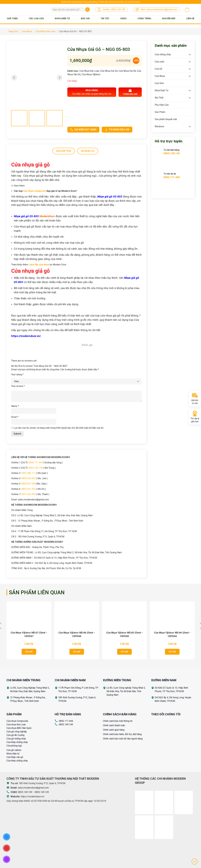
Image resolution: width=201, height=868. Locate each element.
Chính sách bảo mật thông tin (118, 721)
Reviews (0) (88, 151)
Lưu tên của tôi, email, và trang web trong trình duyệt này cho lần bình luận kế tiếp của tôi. (59, 428)
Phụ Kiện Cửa (162, 105)
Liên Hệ (190, 19)
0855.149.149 (36, 468)
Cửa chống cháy (163, 54)
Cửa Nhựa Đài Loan (89, 71)
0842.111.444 (36, 463)
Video (123, 19)
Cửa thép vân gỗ (15, 757)
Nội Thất (159, 98)
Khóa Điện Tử (62, 19)
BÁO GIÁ (85, 19)
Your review (18, 386)
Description (64, 151)
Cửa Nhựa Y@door (91, 74)
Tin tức (105, 19)
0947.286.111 (29, 473)
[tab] (64, 151)
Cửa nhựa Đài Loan (16, 725)
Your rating (17, 374)
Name (15, 406)
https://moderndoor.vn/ (33, 797)
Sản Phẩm (160, 112)
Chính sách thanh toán (114, 725)
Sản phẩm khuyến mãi (166, 119)
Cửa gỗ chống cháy (16, 739)
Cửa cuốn (159, 62)
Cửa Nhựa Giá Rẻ (127, 71)
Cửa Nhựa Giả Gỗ (109, 71)
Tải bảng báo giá (117, 130)
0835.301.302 (29, 489)
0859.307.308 (29, 484)
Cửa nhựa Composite (17, 721)
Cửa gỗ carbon (14, 750)
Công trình (144, 19)
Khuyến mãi (169, 19)
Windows (159, 126)
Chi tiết (29, 652)
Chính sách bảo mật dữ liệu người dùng (123, 739)
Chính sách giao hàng (114, 730)
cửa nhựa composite (35, 191)
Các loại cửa (36, 19)
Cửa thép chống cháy (17, 742)
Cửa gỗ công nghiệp (17, 732)
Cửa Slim (159, 83)
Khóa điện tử (13, 754)
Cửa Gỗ (158, 69)
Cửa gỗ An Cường (15, 735)
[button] (60, 78)
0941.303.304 (29, 494)
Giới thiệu (12, 19)
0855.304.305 (29, 478)
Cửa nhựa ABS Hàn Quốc (19, 728)
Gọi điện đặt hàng (83, 130)
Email (15, 417)
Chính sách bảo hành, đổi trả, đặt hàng (122, 734)
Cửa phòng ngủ (14, 746)
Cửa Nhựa (160, 76)
